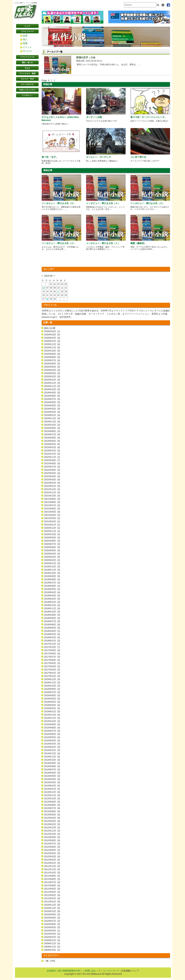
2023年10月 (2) (52, 425)
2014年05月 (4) (52, 776)
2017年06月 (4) (52, 660)
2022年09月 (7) (52, 460)
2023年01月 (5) (52, 451)
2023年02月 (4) (52, 447)
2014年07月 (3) (52, 769)
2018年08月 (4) (52, 618)
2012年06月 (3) (52, 847)
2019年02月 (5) (52, 599)
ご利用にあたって (92, 971)
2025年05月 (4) (52, 367)
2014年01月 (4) (52, 789)
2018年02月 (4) (52, 637)
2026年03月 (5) (52, 335)
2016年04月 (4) (52, 702)
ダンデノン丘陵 (94, 117)
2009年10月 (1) (52, 950)
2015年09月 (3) (52, 724)
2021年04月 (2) (52, 515)
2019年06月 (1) (52, 586)
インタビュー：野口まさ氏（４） (103, 203)
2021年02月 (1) (52, 521)
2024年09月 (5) (52, 393)
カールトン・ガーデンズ (98, 157)
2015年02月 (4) (52, 747)
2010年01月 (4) (52, 940)
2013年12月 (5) (52, 792)
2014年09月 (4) (52, 763)
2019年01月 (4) (52, 602)
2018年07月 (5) (52, 621)
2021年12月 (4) (52, 489)
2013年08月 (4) (52, 805)
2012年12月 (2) (52, 827)
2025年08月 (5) (52, 357)
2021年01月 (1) (52, 525)
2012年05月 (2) (52, 850)
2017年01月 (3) (52, 676)
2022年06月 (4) (52, 470)
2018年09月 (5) (52, 615)
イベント (27, 47)
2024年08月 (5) (52, 396)
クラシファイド (27, 31)
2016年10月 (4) (52, 686)
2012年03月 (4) (52, 856)
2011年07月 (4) (52, 882)
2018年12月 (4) (52, 605)
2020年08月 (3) (52, 541)
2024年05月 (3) (52, 405)
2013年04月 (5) (52, 818)
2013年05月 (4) (52, 815)
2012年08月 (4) (52, 840)
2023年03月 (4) (52, 444)
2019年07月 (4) (52, 583)
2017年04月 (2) (52, 666)
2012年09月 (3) (52, 837)
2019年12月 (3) (52, 567)
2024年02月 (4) (52, 412)
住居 (25, 36)
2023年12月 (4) (52, 418)
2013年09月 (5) (52, 802)
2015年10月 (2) (52, 721)
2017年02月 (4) (52, 673)
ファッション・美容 (27, 73)
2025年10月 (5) (52, 351)
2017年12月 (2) (52, 644)
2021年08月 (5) (52, 502)
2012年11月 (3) (52, 831)
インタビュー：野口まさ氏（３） (147, 203)
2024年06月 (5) (52, 402)
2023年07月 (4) (52, 434)
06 (44, 288)
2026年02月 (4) (52, 338)
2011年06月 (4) (52, 885)
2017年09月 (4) (52, 650)
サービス (27, 51)
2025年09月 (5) (52, 354)
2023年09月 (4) (52, 428)
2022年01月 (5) (52, 486)
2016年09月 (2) (52, 689)
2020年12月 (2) (52, 528)
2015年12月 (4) (52, 715)
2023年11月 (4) (52, 422)
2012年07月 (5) (52, 844)
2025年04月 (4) (52, 370)
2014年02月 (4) (52, 786)
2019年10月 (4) (52, 573)
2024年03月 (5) (52, 409)
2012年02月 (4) (52, 860)
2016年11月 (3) (52, 682)
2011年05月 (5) (52, 889)
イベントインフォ (27, 57)
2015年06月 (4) (52, 734)
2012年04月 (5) (52, 853)
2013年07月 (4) (52, 808)
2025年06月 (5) (52, 364)
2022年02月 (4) (52, 483)
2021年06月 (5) (52, 509)
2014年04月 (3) (52, 779)
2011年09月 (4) (52, 876)
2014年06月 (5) (52, 773)
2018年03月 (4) (52, 634)
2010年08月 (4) (52, 918)
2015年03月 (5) (52, 744)
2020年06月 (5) (52, 547)
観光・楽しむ (27, 62)
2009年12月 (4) (52, 943)
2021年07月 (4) (52, 505)
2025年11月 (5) (52, 347)
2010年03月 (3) (52, 934)
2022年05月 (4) (52, 473)
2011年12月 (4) (52, 866)
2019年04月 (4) (52, 592)
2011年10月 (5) (52, 873)
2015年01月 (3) (52, 750)
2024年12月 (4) (52, 383)
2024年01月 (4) (52, 415)
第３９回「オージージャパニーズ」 (148, 117)
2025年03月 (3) (52, 373)
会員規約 (51, 971)
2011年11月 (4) (52, 869)
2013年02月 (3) (52, 824)
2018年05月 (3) (52, 628)
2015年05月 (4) (52, 737)
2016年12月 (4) (52, 679)
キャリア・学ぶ (27, 79)
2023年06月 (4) (52, 438)
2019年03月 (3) (52, 596)
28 (47, 299)
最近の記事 (50, 328)
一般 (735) (50, 961)
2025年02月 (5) (52, 376)
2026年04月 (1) (52, 331)
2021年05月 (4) (52, 512)
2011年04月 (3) (52, 892)
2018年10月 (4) (52, 612)
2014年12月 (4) (52, 753)
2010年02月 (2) (52, 937)
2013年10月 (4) (52, 798)
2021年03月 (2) (52, 518)
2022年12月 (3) (52, 454)
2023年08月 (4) (52, 431)
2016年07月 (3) (52, 692)
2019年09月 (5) (52, 576)
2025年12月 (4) (52, 344)
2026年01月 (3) (52, 341)
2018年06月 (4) (52, 625)
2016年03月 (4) (52, 705)
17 (58, 292)
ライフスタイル (27, 84)
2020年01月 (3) (52, 563)
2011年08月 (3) (52, 879)
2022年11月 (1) (52, 457)
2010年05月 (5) (52, 927)
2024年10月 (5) (52, 389)
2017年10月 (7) (52, 647)
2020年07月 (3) (52, 544)
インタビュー (27, 95)
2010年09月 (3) (52, 914)
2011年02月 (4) (52, 898)
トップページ (27, 26)
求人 (25, 39)
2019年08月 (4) (52, 579)
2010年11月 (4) (52, 908)
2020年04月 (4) (52, 554)
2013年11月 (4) (52, 795)
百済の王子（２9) (86, 57)
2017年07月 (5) (52, 657)
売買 (25, 43)
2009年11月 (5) (52, 947)
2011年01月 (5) (52, 902)
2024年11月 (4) (52, 386)
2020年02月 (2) (52, 560)
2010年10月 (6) (52, 911)
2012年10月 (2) (52, 834)
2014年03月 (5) (52, 782)
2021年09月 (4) (52, 499)
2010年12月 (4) (52, 905)
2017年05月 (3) (52, 663)
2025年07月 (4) (52, 360)
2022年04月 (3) (52, 476)
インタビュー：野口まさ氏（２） (59, 243)
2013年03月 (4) (52, 821)
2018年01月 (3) (52, 641)
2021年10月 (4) (52, 496)
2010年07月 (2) (52, 921)
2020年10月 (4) (52, 534)
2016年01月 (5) (52, 711)
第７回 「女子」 (50, 157)
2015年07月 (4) (52, 731)
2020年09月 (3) (52, 538)
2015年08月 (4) (52, 728)
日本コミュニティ (27, 90)
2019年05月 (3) (52, 589)
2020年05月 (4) (52, 550)
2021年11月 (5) (52, 492)
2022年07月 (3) (52, 467)
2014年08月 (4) (52, 766)
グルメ (27, 68)
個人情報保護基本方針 (69, 971)
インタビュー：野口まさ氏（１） (103, 243)
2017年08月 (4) (52, 653)
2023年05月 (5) (52, 441)
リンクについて (111, 971)
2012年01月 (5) (52, 863)
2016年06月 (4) (52, 695)
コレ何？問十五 (138, 157)
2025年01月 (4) (52, 380)
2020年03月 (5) (52, 557)
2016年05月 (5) (52, 699)
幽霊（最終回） (138, 243)
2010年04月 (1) (52, 931)
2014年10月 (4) (52, 760)
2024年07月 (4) (52, 399)
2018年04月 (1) (52, 631)
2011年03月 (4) (52, 895)
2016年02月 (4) (52, 708)
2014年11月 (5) (52, 757)
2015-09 (48, 276)
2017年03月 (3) (52, 670)
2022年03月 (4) (52, 480)
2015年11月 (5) (52, 718)
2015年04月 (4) (52, 740)
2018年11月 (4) (52, 608)
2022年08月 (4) (52, 463)
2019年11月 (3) (52, 570)
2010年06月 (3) (52, 924)
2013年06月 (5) (52, 811)
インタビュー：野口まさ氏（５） (59, 203)
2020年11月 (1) (52, 531)
